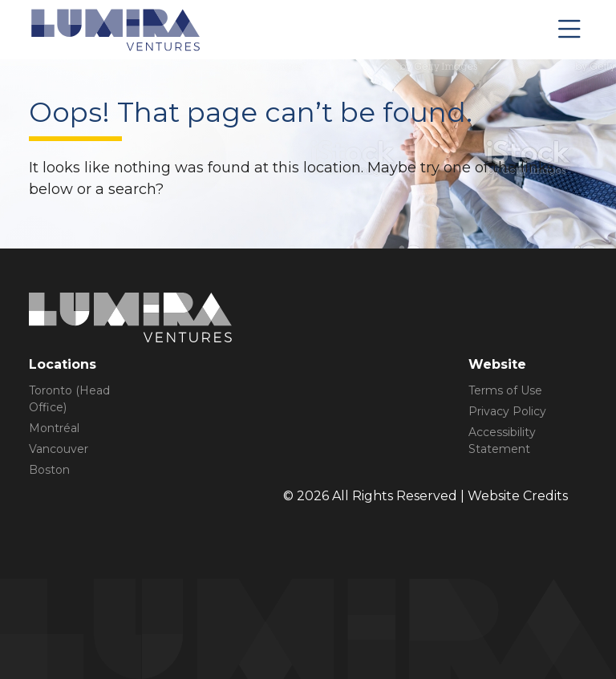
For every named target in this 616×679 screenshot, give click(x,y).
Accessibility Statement (502, 441)
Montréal (54, 428)
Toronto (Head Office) (69, 399)
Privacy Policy (507, 411)
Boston (49, 470)
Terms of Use (505, 390)
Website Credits (518, 496)
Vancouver (59, 449)
